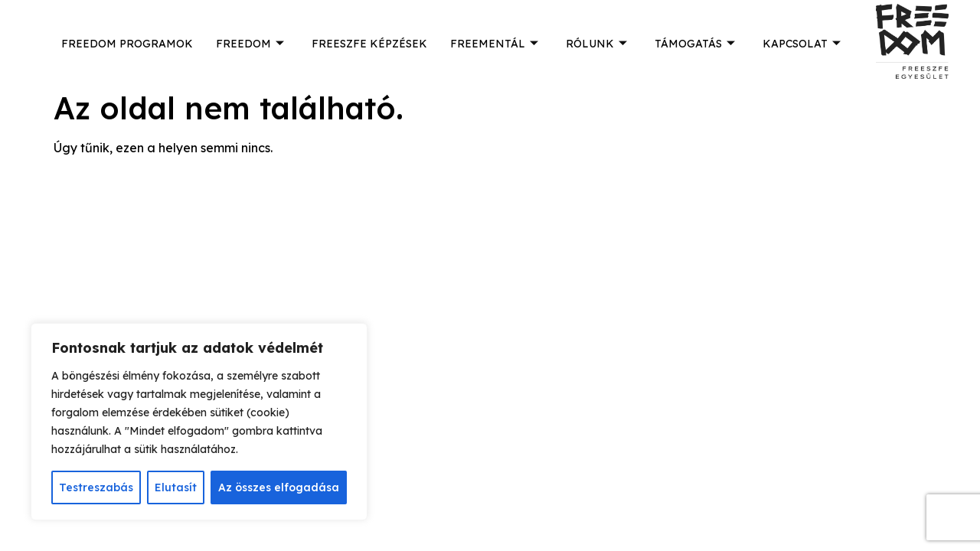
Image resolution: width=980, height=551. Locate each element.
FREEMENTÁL (494, 44)
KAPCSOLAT (802, 44)
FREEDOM (250, 44)
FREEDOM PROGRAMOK (127, 44)
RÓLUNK (596, 44)
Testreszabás (96, 487)
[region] (199, 422)
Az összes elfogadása (279, 487)
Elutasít (176, 487)
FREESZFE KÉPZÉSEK (369, 44)
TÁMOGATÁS (695, 44)
